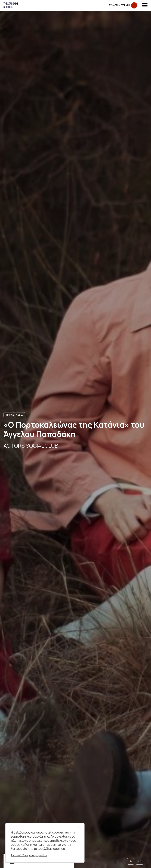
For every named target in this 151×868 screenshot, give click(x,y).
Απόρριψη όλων (38, 855)
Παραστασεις (14, 415)
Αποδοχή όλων (19, 855)
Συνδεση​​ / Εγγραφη (123, 5)
